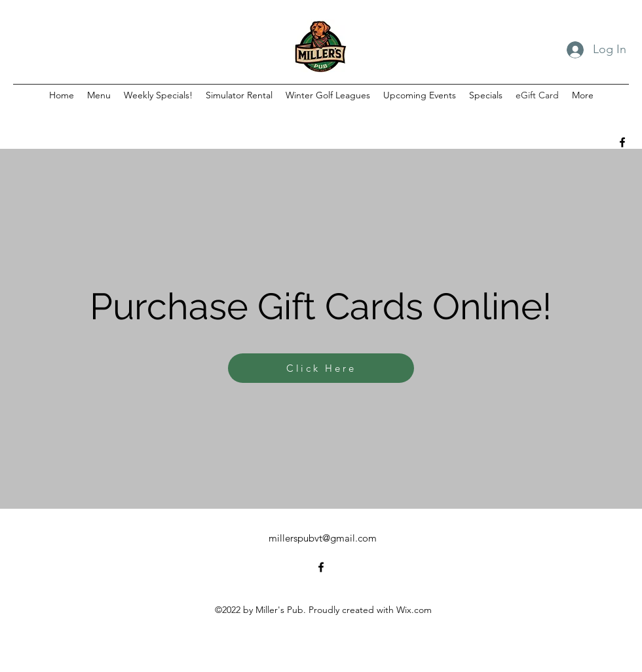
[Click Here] (321, 368)
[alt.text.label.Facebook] (622, 142)
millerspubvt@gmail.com (323, 538)
